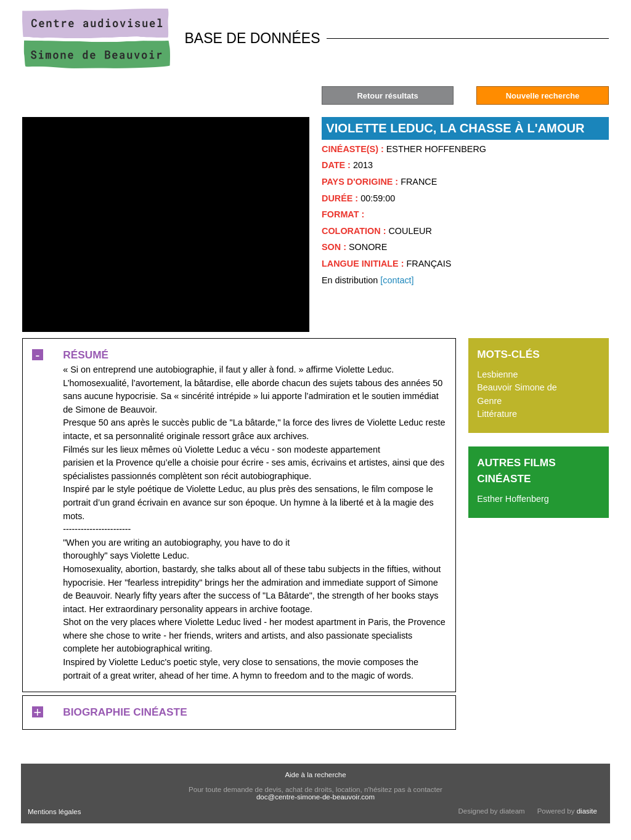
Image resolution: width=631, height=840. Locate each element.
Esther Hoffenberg (513, 499)
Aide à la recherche (315, 775)
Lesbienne (497, 374)
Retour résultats (387, 96)
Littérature (497, 414)
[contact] (397, 280)
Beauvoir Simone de (517, 387)
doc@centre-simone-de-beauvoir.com (315, 797)
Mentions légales (54, 812)
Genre (489, 401)
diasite (587, 811)
